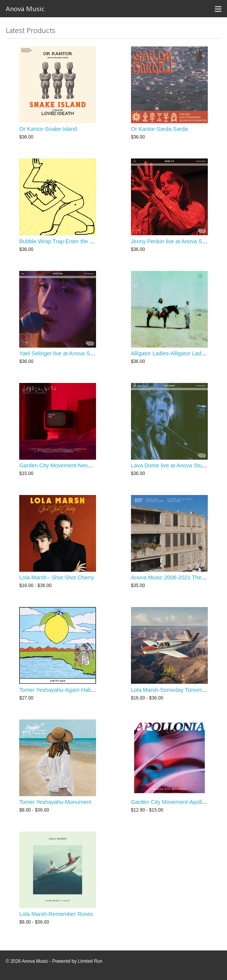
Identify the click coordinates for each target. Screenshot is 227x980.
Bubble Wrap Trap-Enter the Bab (59, 241)
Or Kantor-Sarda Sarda (159, 129)
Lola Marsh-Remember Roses (56, 914)
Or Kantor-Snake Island (48, 129)
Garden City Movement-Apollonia (172, 802)
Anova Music (25, 9)
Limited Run (90, 961)
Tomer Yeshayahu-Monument (55, 802)
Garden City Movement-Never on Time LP (71, 465)
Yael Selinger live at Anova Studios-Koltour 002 (77, 353)
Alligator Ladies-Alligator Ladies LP (174, 353)
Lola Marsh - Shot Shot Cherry (56, 577)
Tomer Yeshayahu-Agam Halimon (60, 690)
